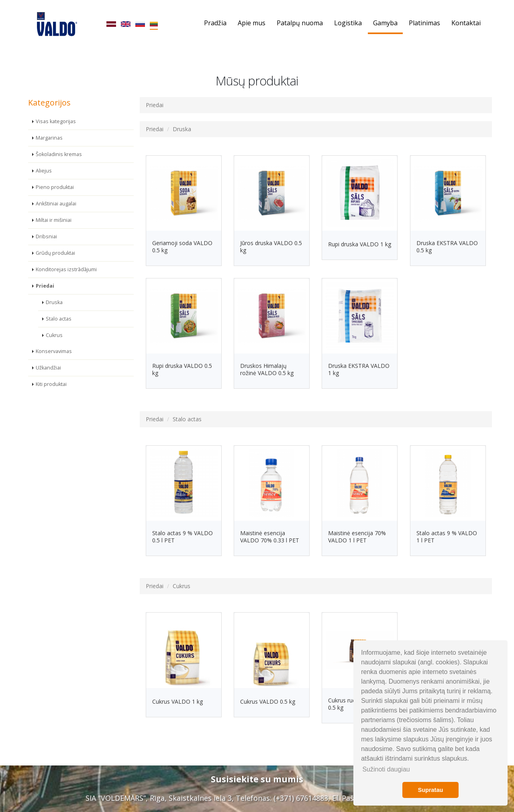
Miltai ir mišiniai (54, 219)
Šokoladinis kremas (59, 153)
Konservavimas (54, 350)
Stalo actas (59, 318)
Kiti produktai (51, 383)
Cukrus (54, 334)
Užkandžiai (48, 367)
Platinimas (424, 23)
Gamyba (385, 23)
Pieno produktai (55, 186)
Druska (54, 301)
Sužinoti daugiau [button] (386, 769)
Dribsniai (46, 236)
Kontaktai (466, 23)
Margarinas (49, 137)
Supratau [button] (430, 790)
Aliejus (44, 170)
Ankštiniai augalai (56, 203)
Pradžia (215, 23)
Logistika (348, 23)
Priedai (45, 285)
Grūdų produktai (55, 252)
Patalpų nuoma (300, 23)
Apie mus (252, 23)
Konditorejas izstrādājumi (66, 269)
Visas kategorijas (56, 121)
